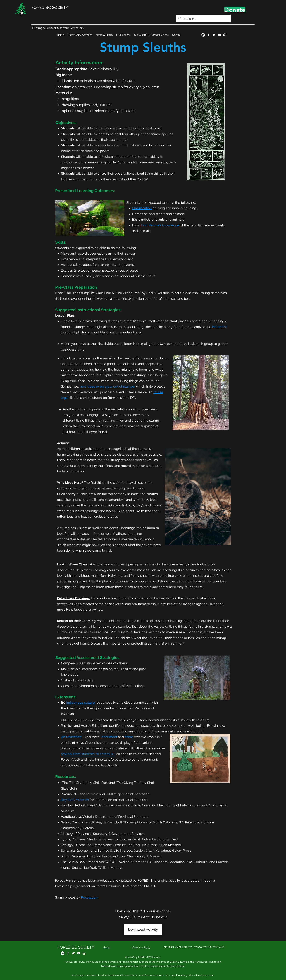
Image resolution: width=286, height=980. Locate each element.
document (109, 737)
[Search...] (203, 19)
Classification (142, 208)
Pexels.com (90, 897)
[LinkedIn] (203, 35)
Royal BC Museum (75, 800)
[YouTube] (219, 35)
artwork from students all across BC (88, 754)
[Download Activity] (143, 929)
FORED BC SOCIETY (50, 7)
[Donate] (235, 10)
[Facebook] (209, 35)
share (129, 737)
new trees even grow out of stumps (107, 386)
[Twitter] (214, 35)
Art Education (71, 737)
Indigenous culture (81, 702)
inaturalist (220, 327)
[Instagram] (225, 35)
